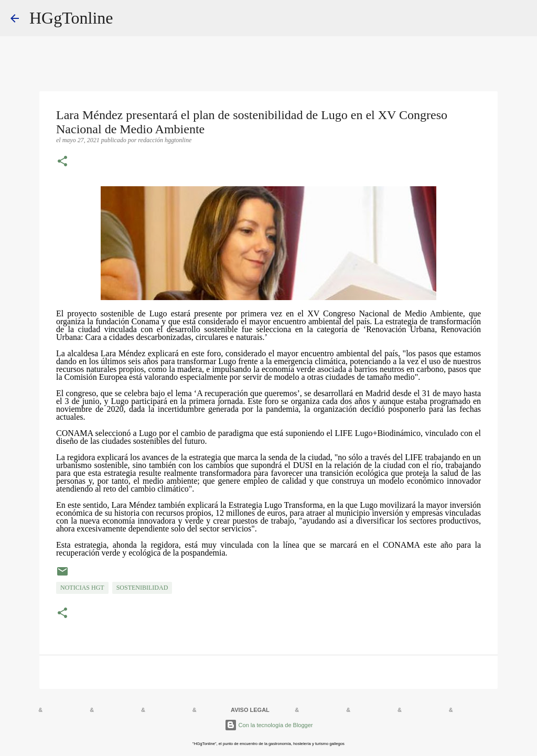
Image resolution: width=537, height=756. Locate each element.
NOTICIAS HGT (82, 588)
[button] (62, 162)
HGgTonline (71, 18)
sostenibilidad (142, 588)
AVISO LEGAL (250, 710)
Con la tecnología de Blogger (269, 725)
